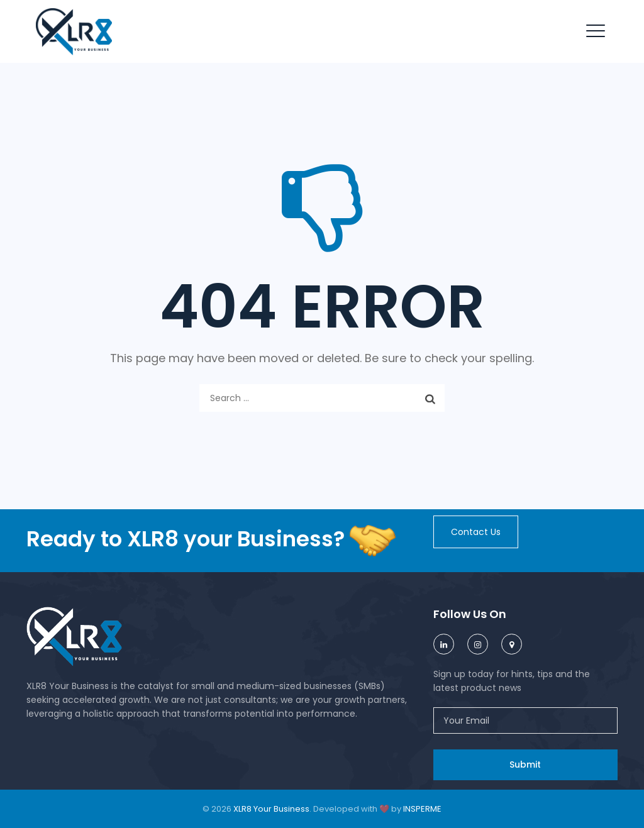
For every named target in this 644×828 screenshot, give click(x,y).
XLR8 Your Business (271, 809)
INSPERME (422, 809)
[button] (476, 532)
